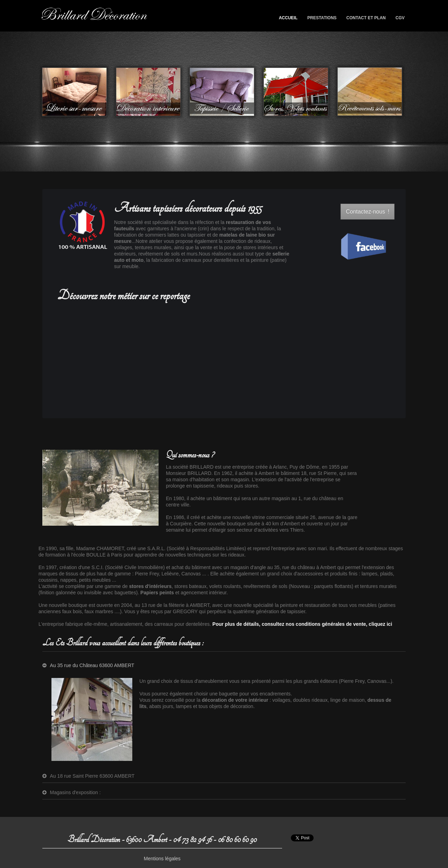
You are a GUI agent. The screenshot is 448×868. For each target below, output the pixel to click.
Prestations (320, 19)
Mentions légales (162, 859)
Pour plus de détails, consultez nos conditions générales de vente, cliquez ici (302, 624)
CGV (400, 18)
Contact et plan (366, 18)
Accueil (288, 18)
